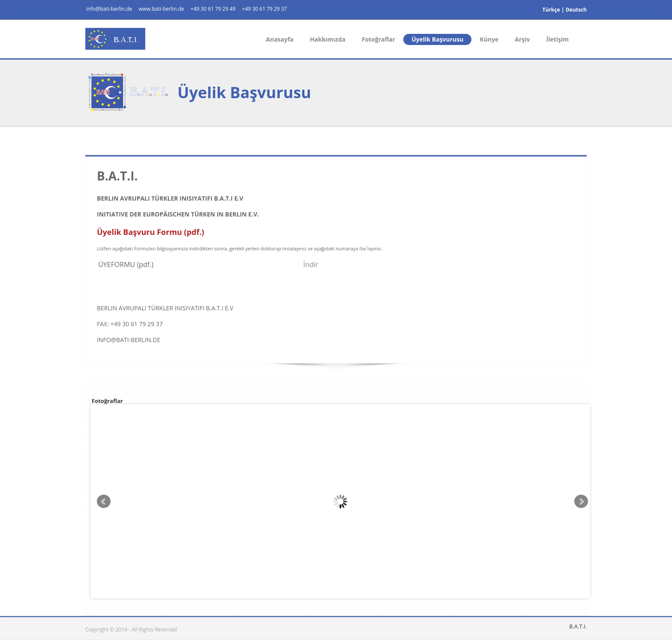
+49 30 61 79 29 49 (213, 9)
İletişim (558, 39)
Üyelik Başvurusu (437, 39)
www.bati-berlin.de (162, 9)
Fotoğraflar (378, 39)
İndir (311, 264)
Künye (489, 39)
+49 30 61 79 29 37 (265, 9)
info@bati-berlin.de (109, 9)
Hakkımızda (328, 39)
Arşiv (522, 39)
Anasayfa (280, 39)
